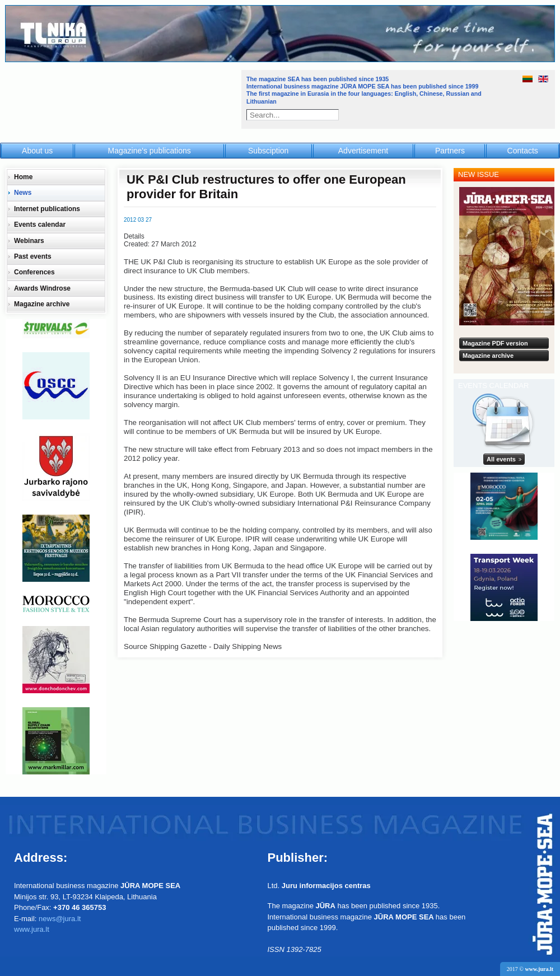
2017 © (530, 969)
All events (501, 459)
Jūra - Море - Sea (122, 98)
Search (335, 115)
